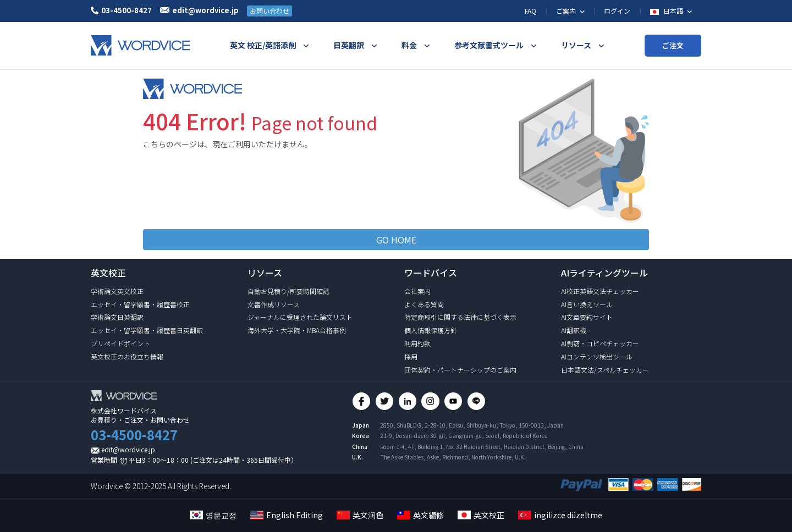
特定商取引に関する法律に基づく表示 (460, 317)
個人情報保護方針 (431, 330)
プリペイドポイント (120, 343)
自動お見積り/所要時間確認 (288, 291)
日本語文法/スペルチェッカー (605, 370)
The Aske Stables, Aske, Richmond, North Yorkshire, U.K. (453, 458)
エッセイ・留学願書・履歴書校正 (140, 304)
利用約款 (417, 343)
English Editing (287, 515)
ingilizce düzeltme (560, 515)
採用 (411, 356)
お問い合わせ (269, 11)
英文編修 (420, 515)
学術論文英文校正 (117, 291)
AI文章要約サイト (587, 317)
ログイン (617, 11)
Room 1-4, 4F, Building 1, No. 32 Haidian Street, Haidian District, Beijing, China (482, 448)
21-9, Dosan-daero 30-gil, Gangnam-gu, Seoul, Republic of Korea (464, 437)
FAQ (530, 11)
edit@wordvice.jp (128, 449)
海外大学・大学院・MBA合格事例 (297, 330)
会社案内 (417, 291)
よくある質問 (424, 304)
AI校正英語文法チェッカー (600, 291)
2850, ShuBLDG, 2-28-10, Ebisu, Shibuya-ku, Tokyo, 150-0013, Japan (472, 427)
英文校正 (481, 515)
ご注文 (673, 45)
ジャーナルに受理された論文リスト (300, 317)
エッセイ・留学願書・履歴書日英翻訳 (147, 330)
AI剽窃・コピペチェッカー (600, 343)
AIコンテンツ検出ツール (597, 356)
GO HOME (396, 240)
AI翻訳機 (574, 330)
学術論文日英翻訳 (117, 317)
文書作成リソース (274, 304)
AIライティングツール (604, 273)
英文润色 (360, 515)
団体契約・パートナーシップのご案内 (460, 370)
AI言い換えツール (587, 304)
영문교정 (213, 515)
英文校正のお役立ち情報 (127, 356)
